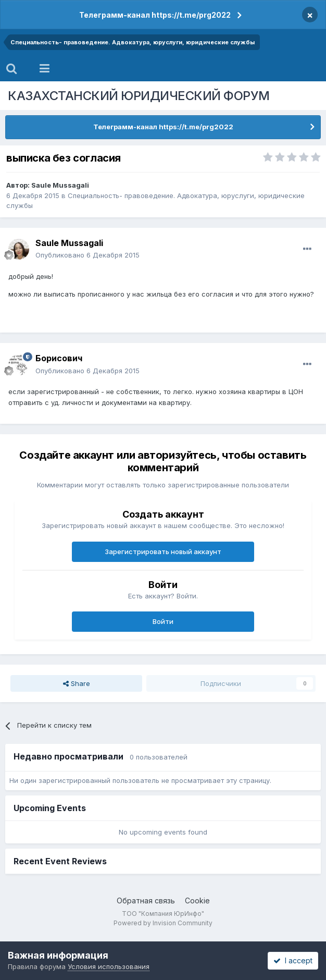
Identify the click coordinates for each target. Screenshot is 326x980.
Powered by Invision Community (163, 923)
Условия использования (109, 966)
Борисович (59, 358)
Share (77, 683)
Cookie (197, 901)
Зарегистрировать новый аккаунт (163, 552)
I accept (293, 960)
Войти (163, 621)
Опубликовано (87, 255)
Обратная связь (146, 901)
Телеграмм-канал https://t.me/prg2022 (155, 15)
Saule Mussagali (60, 185)
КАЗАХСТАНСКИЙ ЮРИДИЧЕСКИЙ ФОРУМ (139, 96)
